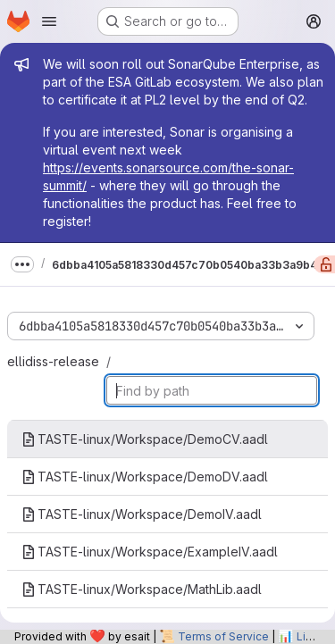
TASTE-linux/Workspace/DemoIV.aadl (142, 514)
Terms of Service (223, 636)
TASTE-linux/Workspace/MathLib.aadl (142, 589)
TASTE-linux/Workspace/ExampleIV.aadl (150, 552)
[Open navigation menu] (49, 21)
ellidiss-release (53, 361)
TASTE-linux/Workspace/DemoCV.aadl (145, 439)
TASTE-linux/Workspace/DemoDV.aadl (145, 477)
